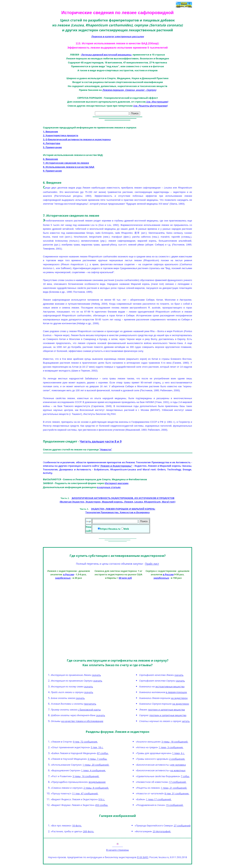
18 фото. (77, 826)
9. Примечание (52, 171)
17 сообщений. (178, 782)
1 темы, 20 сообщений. (96, 765)
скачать (96, 675)
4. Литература (52, 143)
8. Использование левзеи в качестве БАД (69, 167)
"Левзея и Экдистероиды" (116, 466)
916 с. (102, 799)
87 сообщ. (103, 753)
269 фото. (88, 831)
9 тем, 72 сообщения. (85, 742)
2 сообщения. (177, 759)
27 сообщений (182, 826)
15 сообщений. (175, 805)
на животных (178, 770)
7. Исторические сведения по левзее (66, 163)
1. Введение (50, 132)
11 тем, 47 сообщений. (85, 793)
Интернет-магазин (117, 483)
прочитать (90, 704)
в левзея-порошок (176, 692)
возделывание (97, 782)
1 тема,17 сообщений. (159, 799)
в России (69, 574)
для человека (178, 765)
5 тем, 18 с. (97, 747)
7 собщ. (185, 776)
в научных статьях (109, 487)
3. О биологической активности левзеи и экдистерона (77, 139)
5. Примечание (52, 147)
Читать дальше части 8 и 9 (101, 441)
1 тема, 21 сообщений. (174, 788)
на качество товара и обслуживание (82, 721)
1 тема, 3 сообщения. (171, 747)
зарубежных (63, 578)
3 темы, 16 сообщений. (86, 776)
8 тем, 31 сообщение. (177, 793)
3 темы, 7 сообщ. (97, 759)
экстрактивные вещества (170, 686)
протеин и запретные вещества (166, 710)
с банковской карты (89, 710)
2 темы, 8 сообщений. (96, 788)
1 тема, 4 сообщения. (93, 770)
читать (186, 721)
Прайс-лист (152, 564)
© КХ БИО (143, 857)
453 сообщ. (102, 805)
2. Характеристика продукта (61, 135)
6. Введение (50, 159)
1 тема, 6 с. (178, 753)
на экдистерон (179, 698)
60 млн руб (125, 578)
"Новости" (106, 449)
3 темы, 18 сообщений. (175, 742)
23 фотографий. (162, 831)
